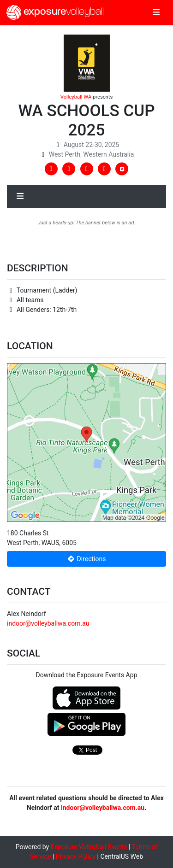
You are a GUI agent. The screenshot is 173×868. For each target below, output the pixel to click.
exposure (55, 12)
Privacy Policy (76, 856)
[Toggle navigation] (156, 13)
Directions (87, 559)
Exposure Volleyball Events (89, 847)
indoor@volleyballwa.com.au (48, 623)
